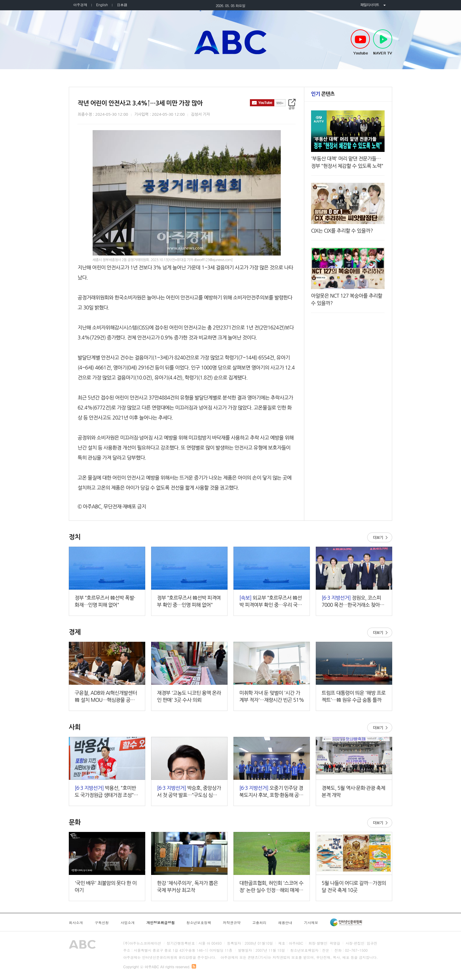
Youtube (360, 42)
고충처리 (259, 923)
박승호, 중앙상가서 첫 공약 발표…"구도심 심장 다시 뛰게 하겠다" (189, 792)
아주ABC (230, 42)
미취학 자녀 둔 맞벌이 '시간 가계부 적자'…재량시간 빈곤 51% (272, 696)
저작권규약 (232, 923)
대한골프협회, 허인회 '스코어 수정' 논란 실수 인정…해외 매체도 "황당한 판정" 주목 (271, 887)
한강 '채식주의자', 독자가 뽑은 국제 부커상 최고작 (187, 887)
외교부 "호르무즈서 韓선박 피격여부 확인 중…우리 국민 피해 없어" (271, 602)
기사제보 (311, 923)
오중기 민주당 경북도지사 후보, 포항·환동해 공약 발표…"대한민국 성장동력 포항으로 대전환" (271, 792)
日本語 (122, 5)
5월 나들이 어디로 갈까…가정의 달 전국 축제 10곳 (354, 887)
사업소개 (128, 923)
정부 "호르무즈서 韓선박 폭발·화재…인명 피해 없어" (105, 601)
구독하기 (268, 103)
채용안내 (285, 923)
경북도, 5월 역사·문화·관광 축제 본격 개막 (353, 791)
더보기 (380, 537)
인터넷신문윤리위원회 (346, 922)
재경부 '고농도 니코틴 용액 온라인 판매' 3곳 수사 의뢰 (189, 696)
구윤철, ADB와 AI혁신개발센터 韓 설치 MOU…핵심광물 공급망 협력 (107, 697)
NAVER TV (383, 42)
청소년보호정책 (199, 923)
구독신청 (102, 923)
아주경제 (80, 5)
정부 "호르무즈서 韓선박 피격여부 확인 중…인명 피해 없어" (189, 601)
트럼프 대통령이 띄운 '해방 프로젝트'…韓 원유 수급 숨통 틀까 (354, 696)
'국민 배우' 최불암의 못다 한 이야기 (106, 887)
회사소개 (76, 923)
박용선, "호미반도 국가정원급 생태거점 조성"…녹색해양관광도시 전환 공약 (106, 792)
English (102, 5)
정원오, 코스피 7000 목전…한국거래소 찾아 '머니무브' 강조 (351, 602)
